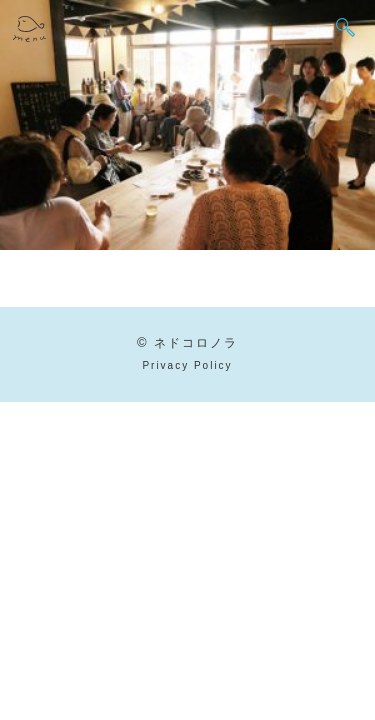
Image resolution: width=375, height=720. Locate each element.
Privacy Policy (187, 365)
